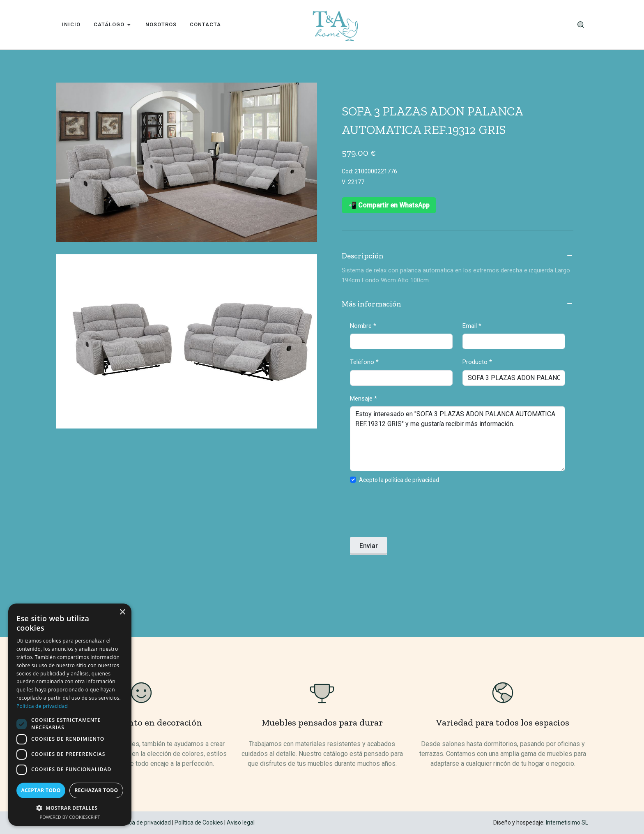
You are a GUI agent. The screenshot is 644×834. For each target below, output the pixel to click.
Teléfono (364, 362)
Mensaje (363, 399)
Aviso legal (241, 822)
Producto (477, 362)
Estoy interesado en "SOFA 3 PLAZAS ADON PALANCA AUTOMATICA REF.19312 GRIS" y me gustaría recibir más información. (458, 439)
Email (472, 326)
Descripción (458, 256)
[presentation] (412, 513)
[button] (70, 808)
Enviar (369, 546)
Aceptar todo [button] (41, 790)
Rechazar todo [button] (96, 790)
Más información (458, 304)
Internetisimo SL (567, 822)
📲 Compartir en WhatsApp (389, 205)
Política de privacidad (144, 822)
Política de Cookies (199, 822)
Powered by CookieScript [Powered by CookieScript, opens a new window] (70, 817)
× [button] (122, 612)
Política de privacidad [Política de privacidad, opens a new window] (42, 706)
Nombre (363, 326)
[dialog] (70, 715)
